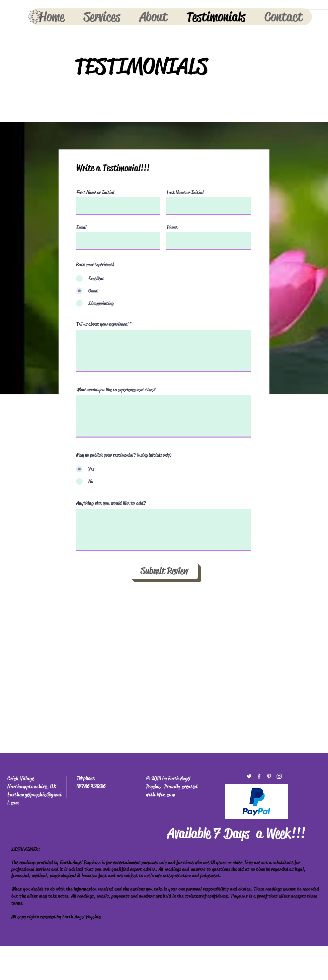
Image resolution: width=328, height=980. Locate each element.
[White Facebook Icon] (259, 776)
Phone (172, 227)
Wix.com (166, 795)
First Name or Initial (95, 192)
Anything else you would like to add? (111, 503)
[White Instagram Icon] (279, 776)
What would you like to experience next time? (116, 390)
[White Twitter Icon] (249, 776)
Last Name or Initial (185, 192)
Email (81, 227)
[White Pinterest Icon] (269, 776)
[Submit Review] (164, 571)
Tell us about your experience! (102, 324)
